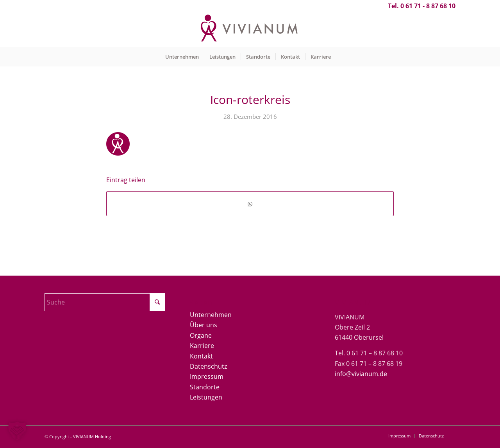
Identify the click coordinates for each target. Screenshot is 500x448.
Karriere (202, 346)
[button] (17, 431)
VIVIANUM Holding (92, 436)
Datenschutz (208, 366)
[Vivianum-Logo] (250, 29)
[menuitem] (182, 57)
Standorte (205, 387)
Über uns (204, 325)
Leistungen (206, 397)
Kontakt (201, 356)
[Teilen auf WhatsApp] (250, 203)
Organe (201, 335)
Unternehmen (211, 315)
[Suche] (105, 302)
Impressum (207, 376)
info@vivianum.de (361, 374)
